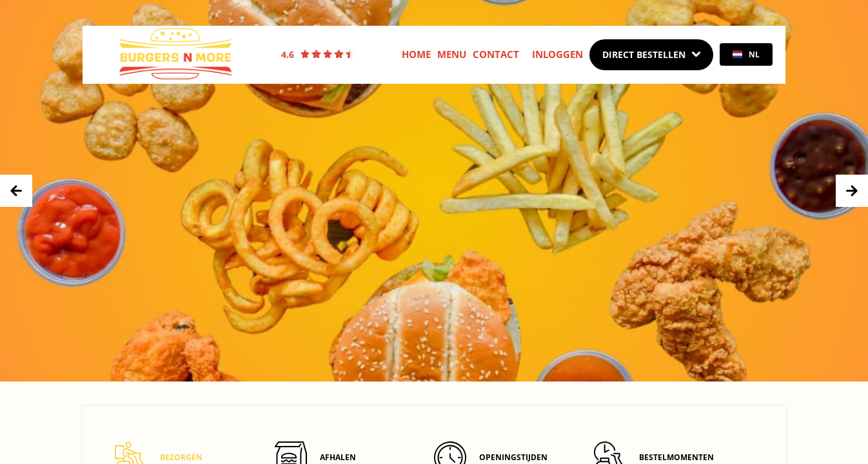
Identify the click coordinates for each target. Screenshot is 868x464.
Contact (496, 54)
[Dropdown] (651, 55)
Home (416, 54)
